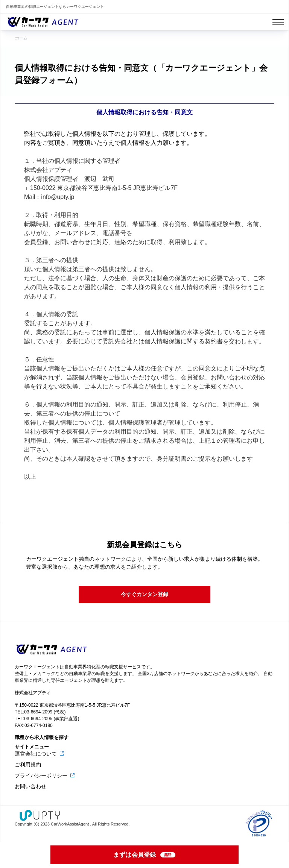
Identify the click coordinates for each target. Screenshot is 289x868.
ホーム (21, 38)
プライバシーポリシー (42, 775)
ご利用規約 (28, 765)
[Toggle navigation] (278, 22)
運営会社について (37, 754)
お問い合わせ (30, 786)
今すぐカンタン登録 (144, 594)
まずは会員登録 (145, 855)
